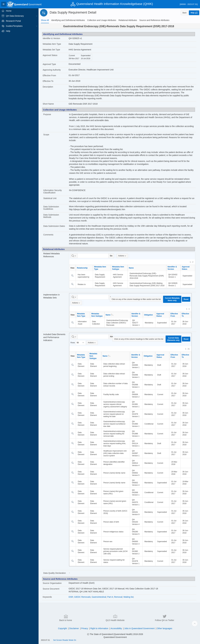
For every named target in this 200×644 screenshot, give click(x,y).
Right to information (99, 628)
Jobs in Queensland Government (139, 628)
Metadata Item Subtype (118, 268)
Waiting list (128, 597)
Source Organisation (52, 583)
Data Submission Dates (54, 226)
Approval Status (50, 55)
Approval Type (49, 64)
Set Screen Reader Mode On (65, 640)
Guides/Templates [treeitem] (14, 26)
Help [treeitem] (8, 31)
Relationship (82, 268)
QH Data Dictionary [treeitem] (15, 16)
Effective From (49, 75)
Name (131, 268)
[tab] (45, 20)
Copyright (62, 628)
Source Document (51, 589)
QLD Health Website (115, 618)
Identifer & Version (136, 315)
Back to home (66, 618)
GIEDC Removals (82, 597)
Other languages (165, 628)
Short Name (48, 104)
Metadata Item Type (52, 44)
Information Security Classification (53, 191)
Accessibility (116, 628)
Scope (46, 135)
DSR (71, 597)
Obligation (148, 315)
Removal (118, 597)
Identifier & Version (51, 38)
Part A (110, 597)
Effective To (48, 81)
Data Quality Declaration (55, 573)
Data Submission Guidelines (51, 208)
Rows (73, 343)
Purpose (47, 114)
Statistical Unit (50, 198)
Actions (122, 256)
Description (48, 87)
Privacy (85, 628)
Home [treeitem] (9, 11)
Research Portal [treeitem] (13, 21)
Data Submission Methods (51, 216)
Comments (48, 235)
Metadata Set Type (51, 50)
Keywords (47, 597)
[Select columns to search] (74, 256)
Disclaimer (74, 628)
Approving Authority (52, 70)
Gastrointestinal (99, 597)
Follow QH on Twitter (165, 618)
